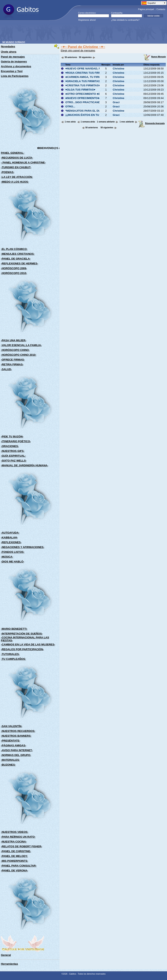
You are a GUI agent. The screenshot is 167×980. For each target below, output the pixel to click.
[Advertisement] (75, 32)
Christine (119, 69)
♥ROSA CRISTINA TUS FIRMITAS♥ (87, 73)
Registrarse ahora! (87, 20)
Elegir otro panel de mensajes (78, 50)
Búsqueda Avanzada (151, 123)
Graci (116, 102)
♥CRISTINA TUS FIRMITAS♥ (83, 85)
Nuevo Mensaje (155, 57)
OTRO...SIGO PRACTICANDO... (85, 102)
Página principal (146, 9)
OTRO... (70, 106)
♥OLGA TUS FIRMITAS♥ (80, 90)
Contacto (161, 9)
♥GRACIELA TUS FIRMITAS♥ (83, 81)
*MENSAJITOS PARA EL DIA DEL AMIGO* (92, 111)
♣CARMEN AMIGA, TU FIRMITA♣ (86, 77)
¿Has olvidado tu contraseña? (125, 20)
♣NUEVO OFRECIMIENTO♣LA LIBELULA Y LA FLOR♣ (99, 98)
